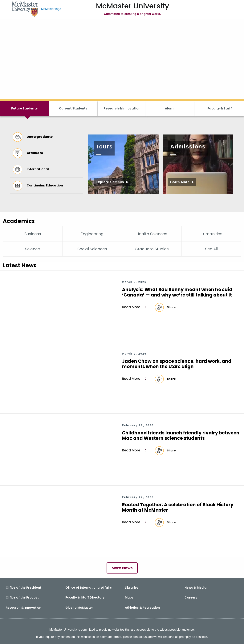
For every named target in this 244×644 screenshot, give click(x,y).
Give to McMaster (79, 608)
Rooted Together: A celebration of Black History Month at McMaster (178, 507)
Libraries (132, 588)
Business (33, 234)
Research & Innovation (122, 108)
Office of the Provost (22, 597)
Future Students (24, 108)
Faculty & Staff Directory (85, 597)
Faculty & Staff (220, 108)
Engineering (92, 234)
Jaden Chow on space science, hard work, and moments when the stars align (177, 364)
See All (211, 249)
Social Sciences (92, 249)
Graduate (28, 153)
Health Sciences (152, 234)
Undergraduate (33, 137)
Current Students (73, 108)
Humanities (211, 234)
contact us (140, 637)
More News (122, 568)
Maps (129, 597)
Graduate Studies (152, 249)
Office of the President (23, 588)
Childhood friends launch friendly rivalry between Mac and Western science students (181, 435)
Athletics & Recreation (142, 608)
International (31, 169)
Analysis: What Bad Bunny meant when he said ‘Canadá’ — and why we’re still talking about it (177, 292)
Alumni (171, 108)
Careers (191, 597)
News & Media (195, 588)
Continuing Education (38, 186)
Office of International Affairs (89, 588)
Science (33, 249)
